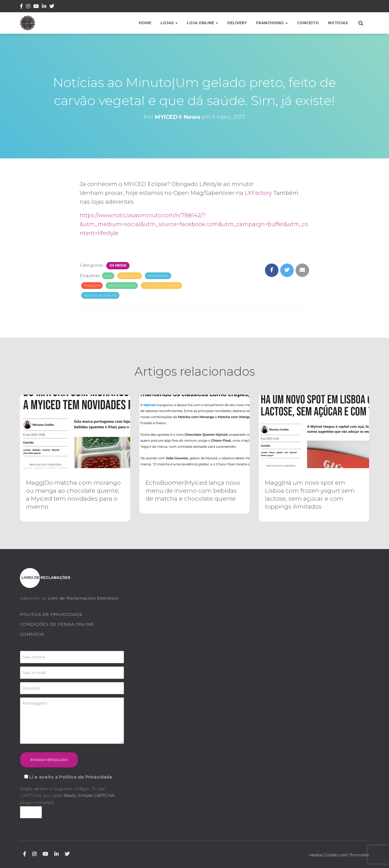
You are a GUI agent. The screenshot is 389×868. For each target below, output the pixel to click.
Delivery (237, 23)
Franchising (272, 23)
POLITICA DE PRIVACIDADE (51, 614)
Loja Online (202, 23)
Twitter (52, 7)
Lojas (169, 23)
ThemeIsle (359, 855)
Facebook (21, 7)
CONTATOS (32, 634)
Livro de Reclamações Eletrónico (83, 598)
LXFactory (258, 193)
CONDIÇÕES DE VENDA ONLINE (57, 624)
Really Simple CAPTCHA (89, 795)
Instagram (28, 7)
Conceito (308, 23)
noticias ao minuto (100, 296)
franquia (92, 286)
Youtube (36, 7)
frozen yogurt (122, 286)
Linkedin (44, 7)
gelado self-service (161, 286)
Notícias (338, 23)
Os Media (118, 265)
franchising (158, 276)
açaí (108, 276)
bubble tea (130, 276)
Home (145, 23)
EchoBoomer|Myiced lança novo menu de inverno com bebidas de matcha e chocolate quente (193, 491)
